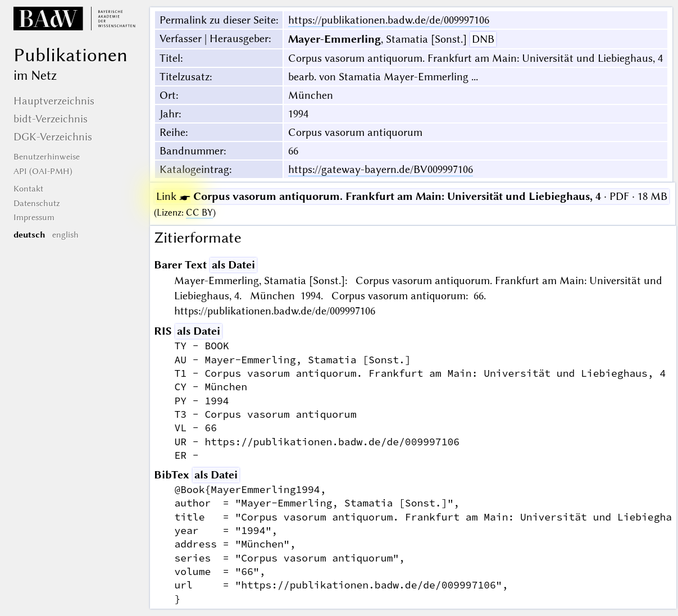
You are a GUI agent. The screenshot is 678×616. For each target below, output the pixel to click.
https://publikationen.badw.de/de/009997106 (389, 20)
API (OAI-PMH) (43, 171)
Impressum (34, 217)
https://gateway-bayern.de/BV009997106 (381, 169)
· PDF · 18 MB (412, 196)
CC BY (199, 213)
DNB (483, 39)
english (65, 235)
